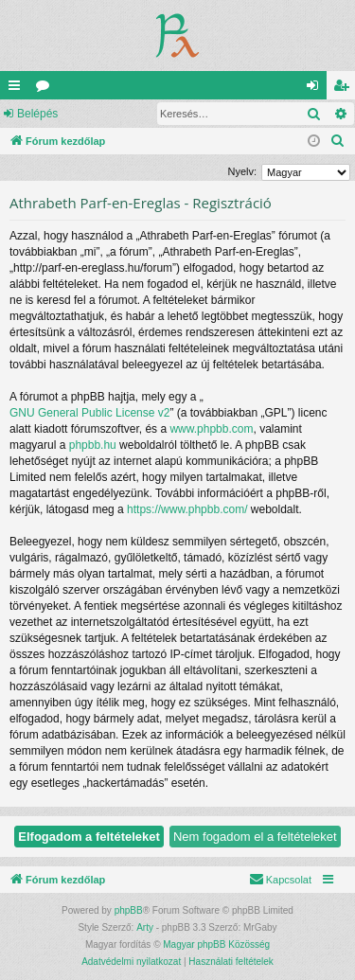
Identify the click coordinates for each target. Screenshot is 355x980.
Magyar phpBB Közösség (216, 944)
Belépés (37, 114)
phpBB (129, 910)
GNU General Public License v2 (89, 413)
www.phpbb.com (211, 429)
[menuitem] (338, 141)
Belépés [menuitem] (317, 89)
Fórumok (46, 89)
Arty (145, 927)
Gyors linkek (18, 89)
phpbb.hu (93, 445)
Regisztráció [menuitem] (345, 89)
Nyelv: (242, 171)
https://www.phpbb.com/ (187, 509)
